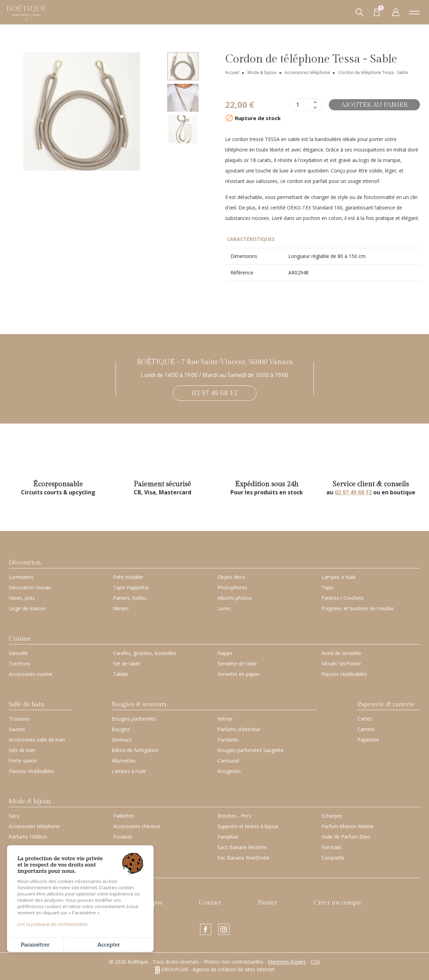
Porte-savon (23, 761)
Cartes (365, 719)
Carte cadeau (27, 872)
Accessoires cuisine (31, 674)
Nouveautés (84, 903)
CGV (315, 962)
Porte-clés (125, 847)
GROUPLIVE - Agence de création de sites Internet (214, 969)
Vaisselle (18, 653)
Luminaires (21, 577)
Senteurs (122, 740)
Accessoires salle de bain (37, 740)
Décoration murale (30, 587)
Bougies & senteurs (139, 704)
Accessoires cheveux (136, 826)
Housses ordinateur (31, 858)
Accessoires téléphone (34, 826)
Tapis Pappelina (131, 587)
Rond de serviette (341, 653)
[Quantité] (301, 105)
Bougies (121, 729)
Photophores (232, 587)
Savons (17, 729)
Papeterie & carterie (386, 704)
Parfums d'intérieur (239, 729)
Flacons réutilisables (344, 674)
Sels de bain (22, 750)
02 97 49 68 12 (215, 393)
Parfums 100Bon (28, 837)
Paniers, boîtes (130, 598)
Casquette (333, 858)
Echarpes (332, 816)
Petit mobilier (128, 577)
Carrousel (228, 761)
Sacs (14, 816)
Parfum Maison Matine (347, 826)
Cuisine (20, 639)
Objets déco (231, 577)
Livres (224, 608)
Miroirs (121, 608)
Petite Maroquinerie (31, 847)
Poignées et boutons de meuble (358, 608)
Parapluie (228, 837)
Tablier (121, 674)
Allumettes (124, 761)
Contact (210, 903)
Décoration (25, 563)
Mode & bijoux (30, 801)
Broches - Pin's (234, 816)
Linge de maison (27, 608)
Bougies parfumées (134, 719)
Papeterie (368, 740)
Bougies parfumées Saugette (250, 750)
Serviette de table (237, 664)
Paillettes (123, 816)
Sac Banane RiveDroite (243, 858)
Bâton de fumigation (135, 750)
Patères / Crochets (343, 598)
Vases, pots (22, 598)
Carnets (366, 729)
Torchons (20, 664)
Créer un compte (338, 903)
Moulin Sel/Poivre (341, 664)
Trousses (19, 719)
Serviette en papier (239, 674)
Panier (268, 903)
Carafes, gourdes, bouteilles (145, 653)
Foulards (123, 837)
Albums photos (235, 598)
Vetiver (225, 719)
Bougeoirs (229, 771)
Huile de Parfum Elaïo (346, 837)
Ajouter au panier (374, 105)
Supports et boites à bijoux (248, 826)
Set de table (127, 664)
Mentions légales (287, 962)
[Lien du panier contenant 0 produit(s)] (377, 12)
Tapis (328, 587)
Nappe (225, 653)
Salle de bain (27, 704)
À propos (150, 903)
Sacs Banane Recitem (242, 847)
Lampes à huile (339, 577)
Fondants (228, 740)
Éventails (331, 847)
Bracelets (124, 858)
